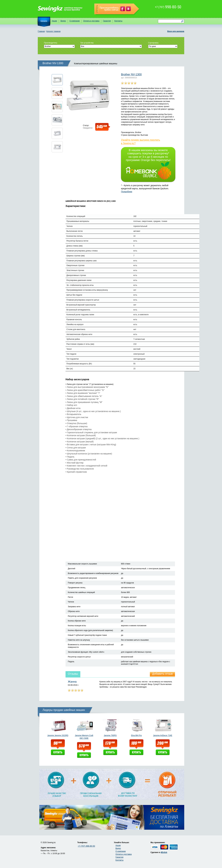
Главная (41, 31)
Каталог (44, 21)
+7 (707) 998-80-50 (86, 846)
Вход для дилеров (176, 31)
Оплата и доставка (91, 21)
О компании (75, 21)
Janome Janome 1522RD (58, 735)
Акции (54, 21)
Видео (63, 21)
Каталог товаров (53, 31)
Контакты (118, 21)
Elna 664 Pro (136, 735)
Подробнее (127, 192)
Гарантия (107, 21)
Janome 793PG (110, 735)
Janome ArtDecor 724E (163, 735)
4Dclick (164, 852)
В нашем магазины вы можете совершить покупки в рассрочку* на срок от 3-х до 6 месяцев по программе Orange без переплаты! (148, 164)
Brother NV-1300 (131, 74)
